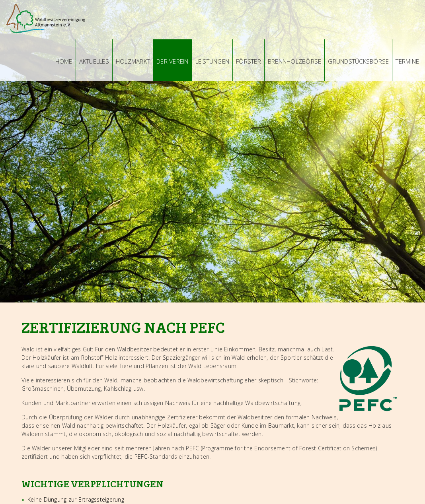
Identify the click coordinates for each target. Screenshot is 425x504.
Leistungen (212, 61)
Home (64, 61)
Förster (249, 61)
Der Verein (173, 61)
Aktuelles (94, 61)
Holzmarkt (133, 61)
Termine (407, 61)
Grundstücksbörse (358, 61)
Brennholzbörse (295, 61)
